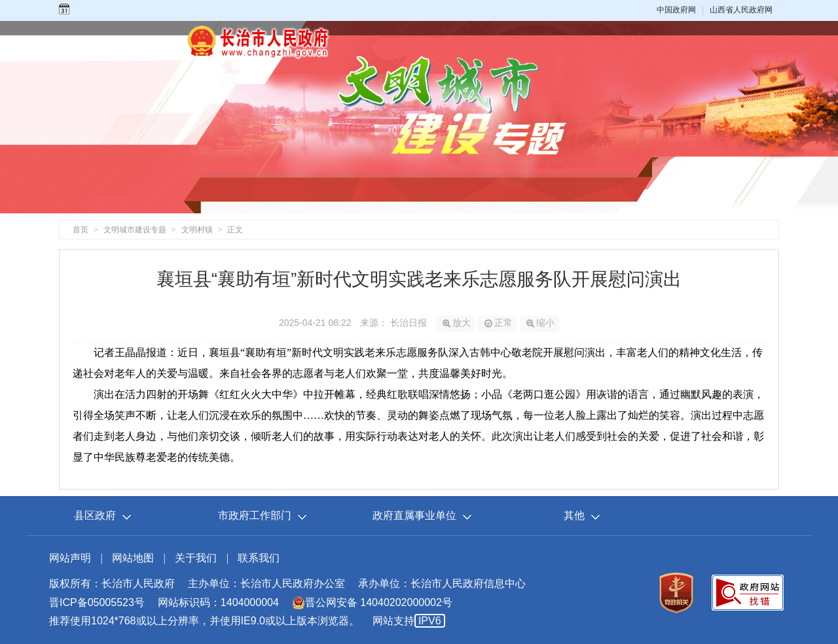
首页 (81, 230)
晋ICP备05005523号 (97, 602)
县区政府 (95, 515)
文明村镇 (197, 230)
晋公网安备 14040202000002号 (372, 602)
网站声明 (70, 558)
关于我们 (196, 558)
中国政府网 (676, 10)
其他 (574, 515)
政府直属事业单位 (414, 515)
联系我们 (259, 558)
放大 (457, 323)
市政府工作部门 (255, 515)
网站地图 (133, 558)
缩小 (540, 323)
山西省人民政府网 (741, 10)
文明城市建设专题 (135, 230)
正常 (499, 323)
